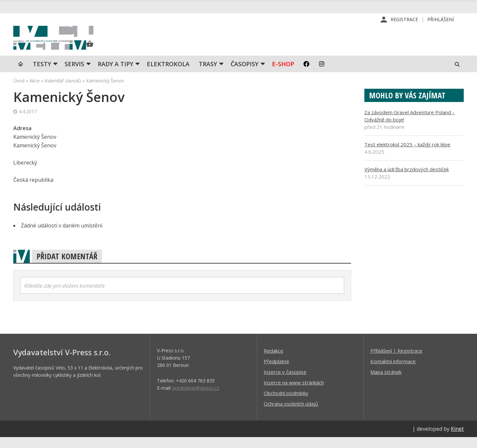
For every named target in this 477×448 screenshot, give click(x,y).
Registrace (404, 20)
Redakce (273, 361)
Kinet (457, 439)
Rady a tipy (115, 75)
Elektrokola (168, 75)
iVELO (70, 43)
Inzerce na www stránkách (294, 393)
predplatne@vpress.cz (196, 398)
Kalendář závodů (63, 91)
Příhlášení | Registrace (396, 361)
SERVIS (74, 75)
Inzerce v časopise (285, 382)
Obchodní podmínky (286, 404)
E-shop (283, 75)
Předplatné (276, 372)
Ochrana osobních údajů (291, 414)
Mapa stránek (386, 382)
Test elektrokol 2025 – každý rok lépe (407, 155)
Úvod (19, 91)
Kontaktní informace (393, 372)
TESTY (42, 75)
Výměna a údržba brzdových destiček (407, 180)
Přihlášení (441, 20)
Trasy (208, 75)
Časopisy (244, 75)
